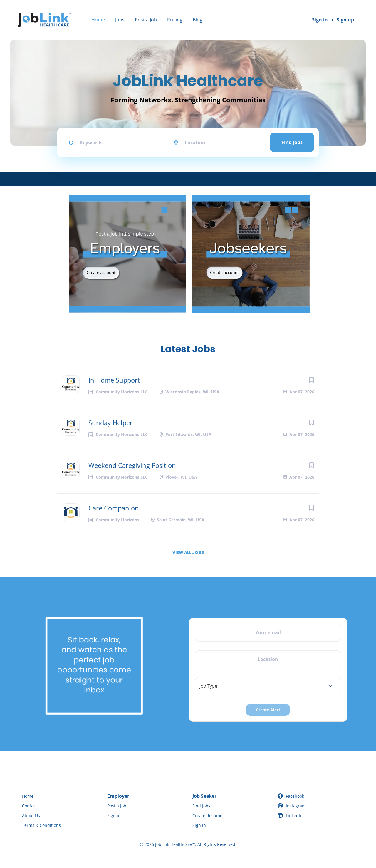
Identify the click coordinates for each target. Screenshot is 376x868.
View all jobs (188, 552)
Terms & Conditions (41, 825)
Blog (198, 20)
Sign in (320, 20)
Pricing (175, 20)
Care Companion (114, 508)
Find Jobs (292, 142)
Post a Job (146, 20)
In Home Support (114, 380)
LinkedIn (294, 816)
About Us (31, 816)
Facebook (295, 796)
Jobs (120, 20)
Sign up (345, 20)
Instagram (296, 806)
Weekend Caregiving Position (132, 465)
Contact (30, 806)
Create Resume (207, 816)
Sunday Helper (110, 423)
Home (98, 20)
